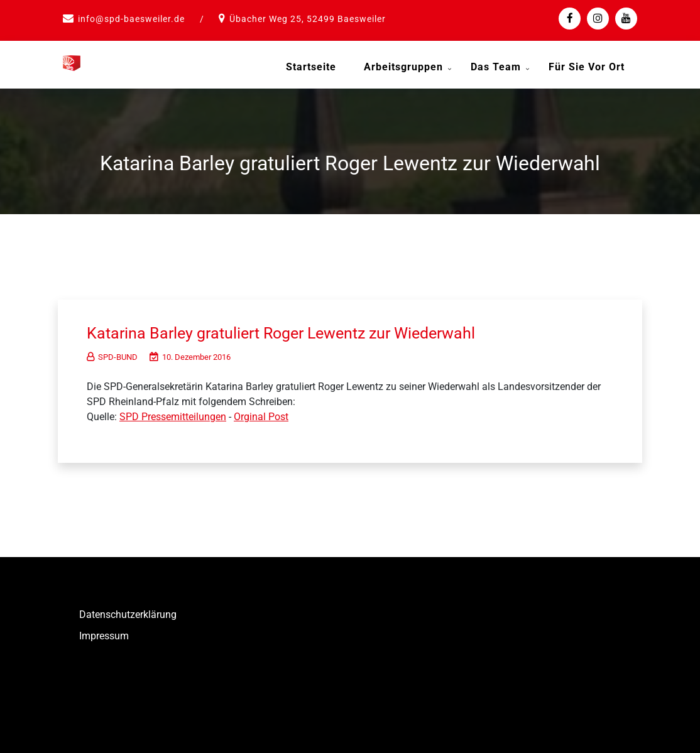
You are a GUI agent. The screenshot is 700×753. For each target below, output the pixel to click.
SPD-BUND (112, 356)
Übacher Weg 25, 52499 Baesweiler (308, 19)
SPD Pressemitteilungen (173, 415)
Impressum (104, 635)
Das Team (496, 67)
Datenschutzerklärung (128, 613)
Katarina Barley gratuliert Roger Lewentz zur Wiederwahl (290, 332)
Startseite (311, 67)
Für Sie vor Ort (587, 67)
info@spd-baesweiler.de (131, 19)
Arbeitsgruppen (403, 67)
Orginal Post (261, 415)
